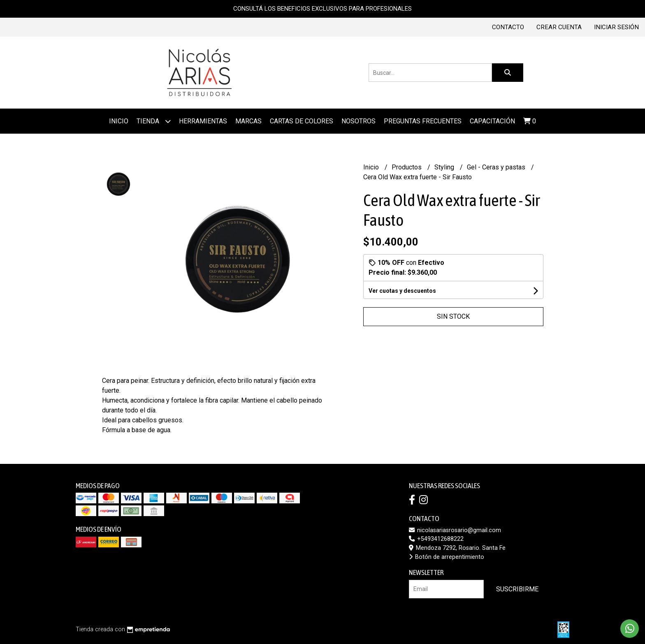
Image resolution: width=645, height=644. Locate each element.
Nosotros (358, 121)
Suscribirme (517, 589)
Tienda (154, 121)
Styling (445, 167)
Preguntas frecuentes (423, 121)
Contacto (508, 27)
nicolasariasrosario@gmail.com (455, 530)
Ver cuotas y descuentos (402, 291)
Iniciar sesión (616, 27)
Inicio (119, 121)
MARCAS (248, 121)
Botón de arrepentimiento (447, 557)
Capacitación (492, 121)
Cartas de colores (302, 121)
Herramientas (203, 121)
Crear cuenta (559, 27)
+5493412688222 (436, 539)
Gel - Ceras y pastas (497, 167)
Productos (407, 167)
